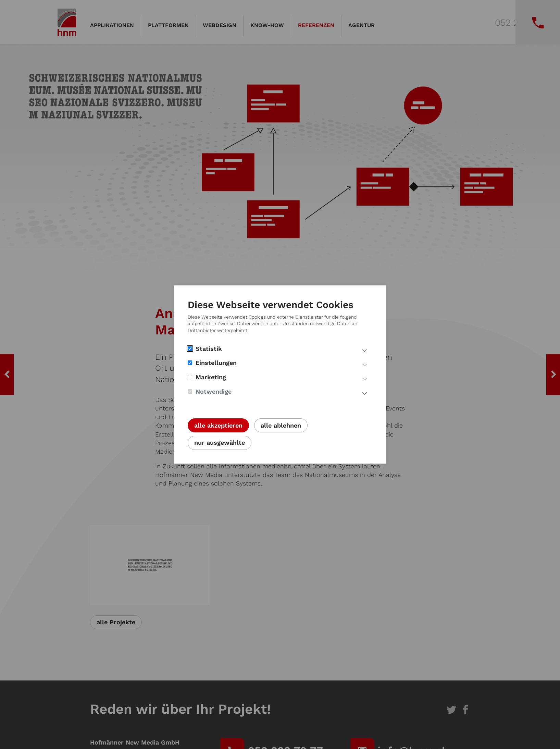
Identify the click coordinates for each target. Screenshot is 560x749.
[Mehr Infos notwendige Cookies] (365, 393)
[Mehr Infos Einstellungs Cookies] (365, 364)
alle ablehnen (281, 425)
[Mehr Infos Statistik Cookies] (365, 350)
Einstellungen (212, 363)
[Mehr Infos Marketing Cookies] (365, 378)
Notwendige (210, 391)
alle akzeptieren (218, 425)
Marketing (207, 377)
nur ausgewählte (220, 443)
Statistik (205, 349)
